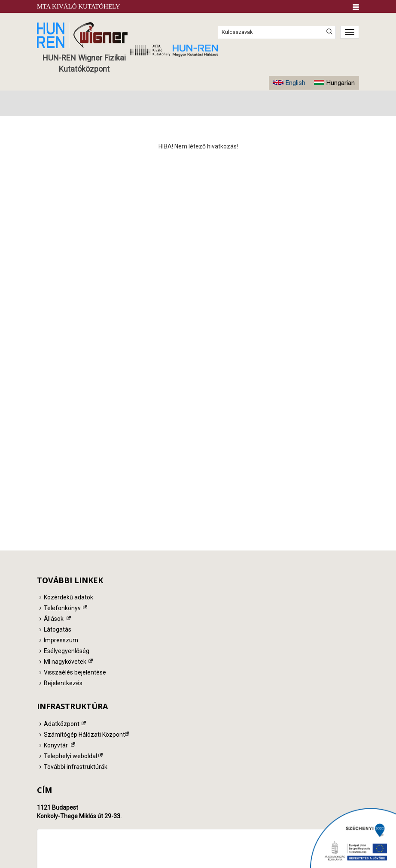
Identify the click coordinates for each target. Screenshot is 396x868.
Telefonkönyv (62, 608)
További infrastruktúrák (76, 767)
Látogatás (58, 629)
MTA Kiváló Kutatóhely (79, 6)
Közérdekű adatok (69, 597)
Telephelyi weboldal (70, 756)
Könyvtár (56, 745)
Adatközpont (62, 724)
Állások (54, 619)
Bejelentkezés (63, 683)
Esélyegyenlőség (67, 651)
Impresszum (61, 640)
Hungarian (340, 83)
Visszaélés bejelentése (75, 672)
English (295, 83)
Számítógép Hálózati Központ (84, 735)
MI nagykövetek (65, 662)
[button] (356, 7)
